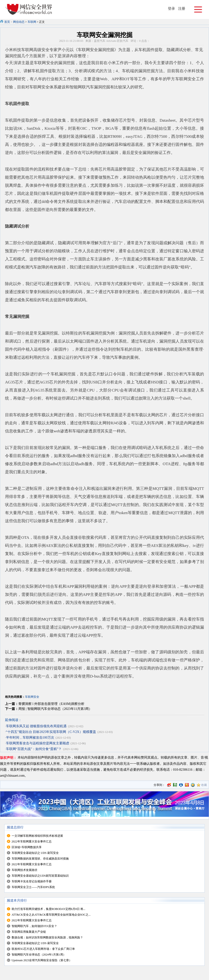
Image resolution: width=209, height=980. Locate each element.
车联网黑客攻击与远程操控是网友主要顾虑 (38, 743)
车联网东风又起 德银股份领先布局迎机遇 (36, 726)
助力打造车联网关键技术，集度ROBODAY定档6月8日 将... (49, 909)
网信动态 (19, 22)
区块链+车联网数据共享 (27, 847)
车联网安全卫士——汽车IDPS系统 (33, 887)
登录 (171, 9)
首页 (7, 22)
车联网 (32, 22)
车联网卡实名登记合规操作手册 (32, 881)
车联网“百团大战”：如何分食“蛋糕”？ (34, 749)
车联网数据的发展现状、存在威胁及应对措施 (40, 859)
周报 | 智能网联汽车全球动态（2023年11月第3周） (55, 709)
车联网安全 (32, 697)
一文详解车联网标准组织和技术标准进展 (37, 836)
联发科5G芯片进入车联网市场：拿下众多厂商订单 (43, 949)
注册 (182, 9)
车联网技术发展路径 (24, 870)
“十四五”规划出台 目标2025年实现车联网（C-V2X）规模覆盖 (51, 732)
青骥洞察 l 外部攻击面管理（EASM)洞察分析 (51, 704)
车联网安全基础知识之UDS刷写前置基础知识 (40, 876)
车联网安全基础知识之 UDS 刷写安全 (35, 853)
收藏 (204, 785)
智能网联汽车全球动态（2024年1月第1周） (39, 955)
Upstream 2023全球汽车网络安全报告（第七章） (42, 960)
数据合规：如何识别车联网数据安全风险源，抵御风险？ (47, 937)
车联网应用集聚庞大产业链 (29, 932)
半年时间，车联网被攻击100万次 (30, 738)
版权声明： (8, 758)
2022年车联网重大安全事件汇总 (32, 841)
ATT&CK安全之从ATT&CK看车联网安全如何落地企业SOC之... (51, 915)
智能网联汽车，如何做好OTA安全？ (34, 926)
